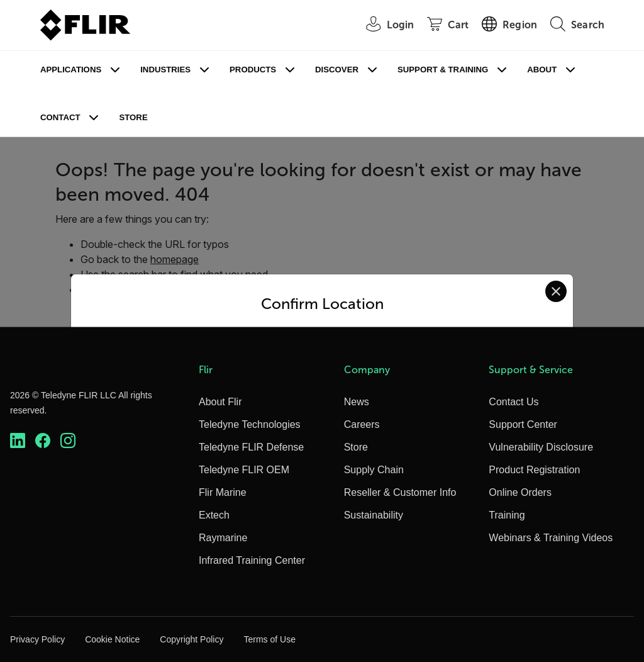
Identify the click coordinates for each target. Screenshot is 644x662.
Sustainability (374, 515)
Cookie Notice (112, 639)
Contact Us (514, 402)
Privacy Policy (37, 639)
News (357, 402)
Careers (362, 424)
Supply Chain (374, 470)
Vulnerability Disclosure (541, 447)
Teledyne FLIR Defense (251, 447)
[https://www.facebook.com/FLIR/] (43, 441)
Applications (71, 70)
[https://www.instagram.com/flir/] (68, 441)
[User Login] (384, 25)
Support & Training (443, 70)
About (542, 70)
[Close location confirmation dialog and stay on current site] (556, 291)
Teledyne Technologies (250, 424)
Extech (214, 515)
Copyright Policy (192, 639)
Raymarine (223, 538)
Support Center (523, 424)
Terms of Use (269, 639)
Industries (165, 70)
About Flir (220, 402)
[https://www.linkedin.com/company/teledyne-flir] (18, 441)
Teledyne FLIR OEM (244, 470)
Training (507, 515)
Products (253, 70)
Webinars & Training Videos (551, 538)
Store (133, 117)
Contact (60, 117)
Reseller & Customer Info (400, 492)
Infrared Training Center (252, 560)
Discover (337, 70)
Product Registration (534, 470)
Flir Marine (223, 492)
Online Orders (520, 492)
